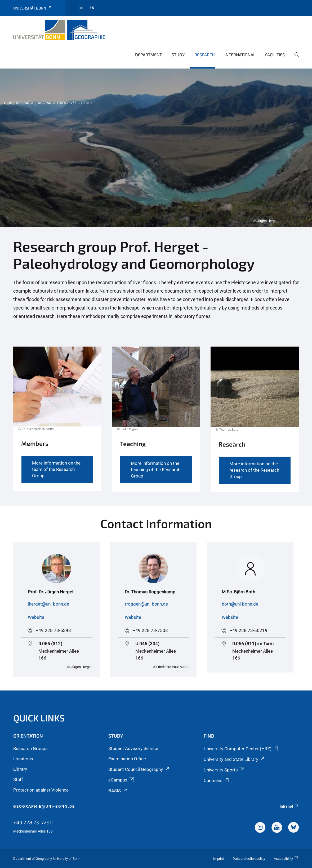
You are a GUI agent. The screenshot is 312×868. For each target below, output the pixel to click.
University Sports (224, 770)
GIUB (8, 103)
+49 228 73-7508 (150, 630)
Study (178, 55)
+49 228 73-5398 (53, 630)
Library (20, 769)
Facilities (275, 55)
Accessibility (286, 859)
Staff (18, 779)
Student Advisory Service (133, 748)
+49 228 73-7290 (33, 822)
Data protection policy (249, 859)
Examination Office (127, 759)
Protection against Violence (41, 790)
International (240, 55)
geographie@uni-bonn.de (44, 806)
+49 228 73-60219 (249, 630)
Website (36, 617)
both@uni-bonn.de (240, 604)
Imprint (219, 859)
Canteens (217, 780)
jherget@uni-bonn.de (48, 604)
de (81, 8)
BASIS (118, 791)
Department (148, 55)
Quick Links (39, 718)
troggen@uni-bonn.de (146, 604)
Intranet (289, 806)
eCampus (121, 780)
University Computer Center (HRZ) (241, 749)
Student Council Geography (139, 769)
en (92, 8)
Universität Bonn (33, 8)
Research (205, 55)
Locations (23, 759)
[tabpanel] (156, 148)
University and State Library (235, 759)
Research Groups (55, 103)
